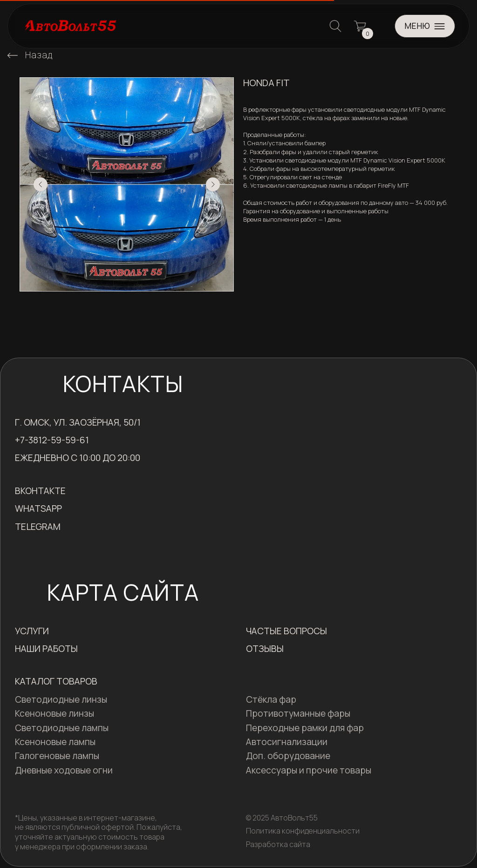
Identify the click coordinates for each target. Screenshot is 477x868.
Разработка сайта (278, 844)
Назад (39, 55)
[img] (13, 55)
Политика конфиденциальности (303, 831)
